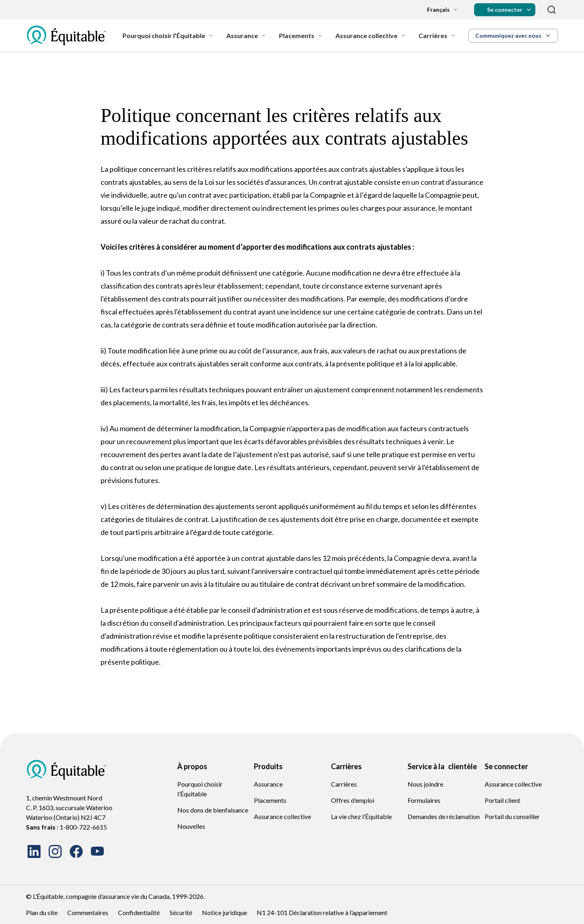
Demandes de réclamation (444, 816)
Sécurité (181, 912)
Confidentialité (139, 912)
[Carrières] (437, 36)
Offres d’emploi (353, 800)
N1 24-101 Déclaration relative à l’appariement (322, 912)
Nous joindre (425, 784)
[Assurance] (246, 36)
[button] (505, 10)
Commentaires (88, 912)
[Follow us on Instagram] (55, 851)
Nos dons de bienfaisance (213, 810)
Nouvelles (191, 826)
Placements (270, 800)
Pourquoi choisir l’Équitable (200, 789)
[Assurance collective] (370, 36)
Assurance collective (282, 816)
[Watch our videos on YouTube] (97, 851)
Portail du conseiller (512, 816)
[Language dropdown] (436, 10)
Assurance (268, 784)
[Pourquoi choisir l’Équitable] (168, 36)
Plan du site (42, 912)
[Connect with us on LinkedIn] (34, 851)
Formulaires (424, 800)
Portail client (502, 800)
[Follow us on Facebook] (76, 851)
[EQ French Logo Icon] (67, 36)
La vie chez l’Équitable (361, 816)
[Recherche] (552, 10)
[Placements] (301, 36)
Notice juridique (224, 912)
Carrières (344, 784)
